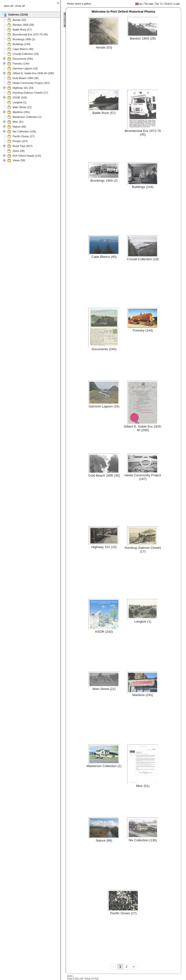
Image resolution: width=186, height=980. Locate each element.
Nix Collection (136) (24, 131)
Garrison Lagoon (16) (25, 68)
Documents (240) (23, 59)
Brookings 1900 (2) (24, 39)
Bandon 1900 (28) (23, 25)
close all (20, 6)
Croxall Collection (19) (26, 54)
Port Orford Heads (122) (27, 156)
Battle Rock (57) (22, 30)
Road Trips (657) (23, 146)
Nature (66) (19, 127)
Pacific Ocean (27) (23, 136)
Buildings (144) (21, 44)
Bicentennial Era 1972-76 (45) (30, 34)
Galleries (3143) (18, 15)
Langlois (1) (19, 102)
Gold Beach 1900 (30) (26, 78)
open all (8, 6)
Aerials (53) (19, 20)
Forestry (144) (21, 64)
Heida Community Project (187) (31, 83)
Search (168, 4)
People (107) (20, 141)
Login (177, 4)
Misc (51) (18, 122)
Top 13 (159, 4)
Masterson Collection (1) (27, 117)
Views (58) (19, 160)
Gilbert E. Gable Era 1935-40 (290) (33, 73)
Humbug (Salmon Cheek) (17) (30, 93)
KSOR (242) (20, 97)
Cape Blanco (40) (23, 49)
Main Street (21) (22, 107)
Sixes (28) (19, 151)
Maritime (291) (21, 112)
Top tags (149, 4)
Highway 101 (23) (23, 88)
